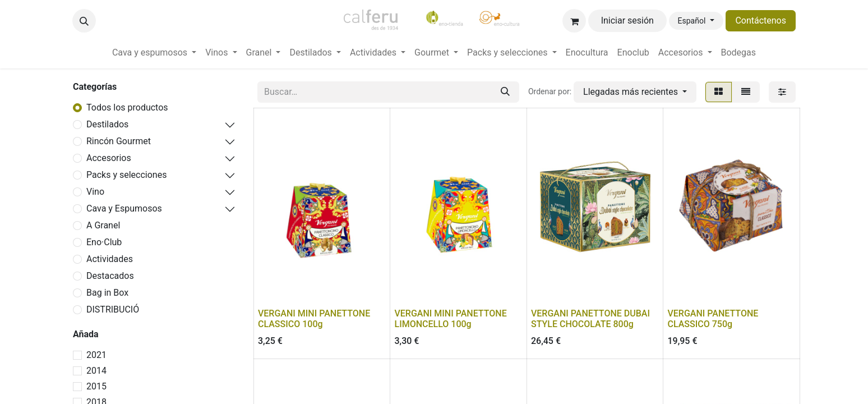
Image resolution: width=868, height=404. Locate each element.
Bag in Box (107, 293)
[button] (84, 21)
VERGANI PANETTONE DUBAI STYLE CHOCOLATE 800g (590, 319)
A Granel (103, 225)
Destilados (107, 124)
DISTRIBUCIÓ (113, 309)
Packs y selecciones (126, 175)
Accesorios (109, 158)
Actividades (110, 259)
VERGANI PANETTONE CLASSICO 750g (713, 319)
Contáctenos (761, 20)
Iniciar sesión (627, 20)
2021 (96, 355)
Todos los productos (127, 107)
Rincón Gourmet (119, 141)
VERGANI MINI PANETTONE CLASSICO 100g (314, 319)
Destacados (110, 276)
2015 (96, 386)
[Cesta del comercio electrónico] (574, 21)
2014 (96, 371)
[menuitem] (154, 53)
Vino (95, 192)
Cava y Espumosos (124, 208)
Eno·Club (104, 242)
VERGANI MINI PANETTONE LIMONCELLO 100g (451, 319)
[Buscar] (505, 92)
